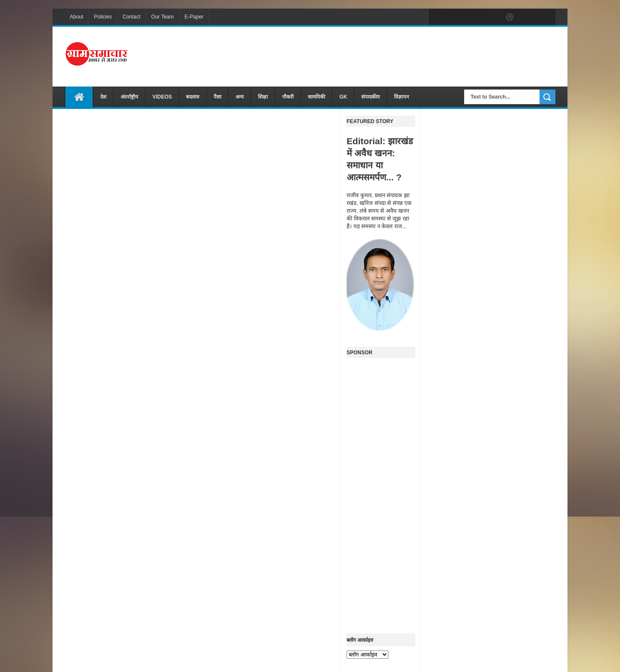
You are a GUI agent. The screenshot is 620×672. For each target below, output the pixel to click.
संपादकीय (370, 97)
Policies (103, 17)
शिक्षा (263, 97)
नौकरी (288, 97)
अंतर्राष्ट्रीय (129, 97)
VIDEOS (162, 97)
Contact (132, 17)
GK (343, 97)
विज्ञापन (401, 97)
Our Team (162, 17)
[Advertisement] (399, 56)
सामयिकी (316, 97)
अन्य (240, 97)
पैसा (217, 97)
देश (103, 97)
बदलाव (193, 97)
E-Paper (194, 17)
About (76, 17)
